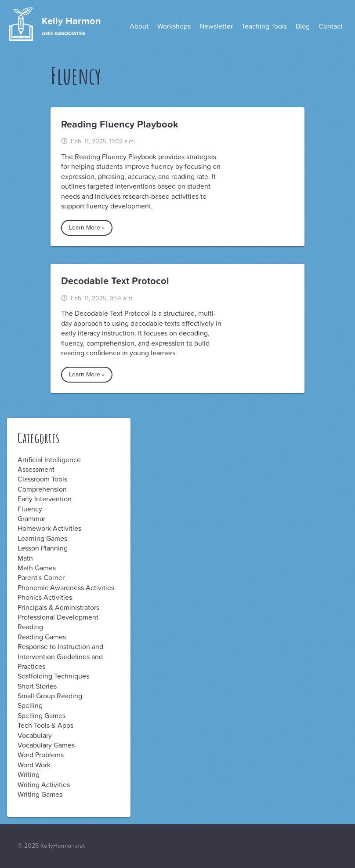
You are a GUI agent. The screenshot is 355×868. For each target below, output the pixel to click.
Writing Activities (44, 785)
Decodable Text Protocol (115, 281)
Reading (30, 627)
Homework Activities (49, 529)
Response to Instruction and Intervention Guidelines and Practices (60, 657)
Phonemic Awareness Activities (66, 588)
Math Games (37, 568)
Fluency (30, 509)
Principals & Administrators (58, 608)
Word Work (34, 765)
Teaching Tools (264, 26)
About (139, 26)
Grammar (31, 519)
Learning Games (42, 539)
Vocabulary (35, 736)
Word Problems (41, 755)
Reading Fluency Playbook (120, 124)
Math (25, 558)
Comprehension (42, 489)
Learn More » (87, 228)
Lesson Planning (43, 548)
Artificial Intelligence (49, 460)
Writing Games (40, 795)
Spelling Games (42, 716)
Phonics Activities (45, 598)
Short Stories (37, 686)
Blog (303, 26)
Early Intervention (45, 499)
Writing (29, 775)
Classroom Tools (42, 479)
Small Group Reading (50, 696)
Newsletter (216, 26)
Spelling (30, 706)
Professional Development (58, 617)
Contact (331, 26)
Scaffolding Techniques (53, 676)
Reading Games (42, 637)
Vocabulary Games (46, 745)
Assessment (36, 470)
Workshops (174, 26)
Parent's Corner (41, 578)
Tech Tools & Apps (45, 726)
